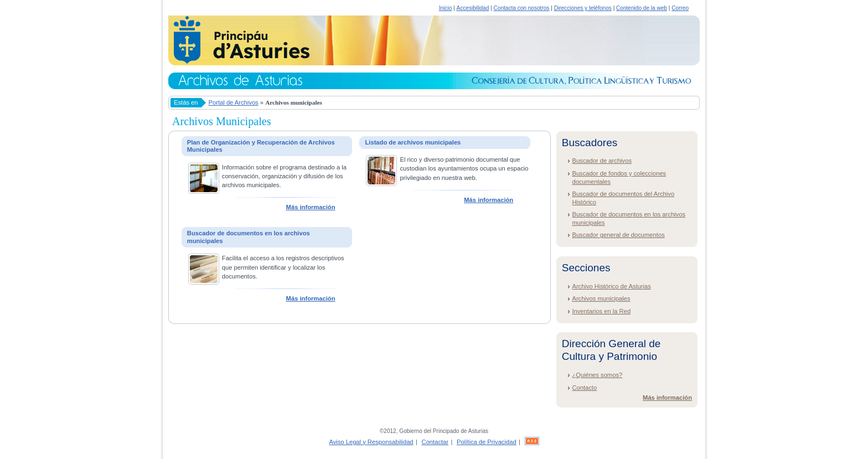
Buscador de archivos (602, 161)
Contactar (435, 442)
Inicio (446, 8)
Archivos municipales (601, 298)
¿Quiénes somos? (597, 375)
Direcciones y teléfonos (583, 8)
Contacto (584, 388)
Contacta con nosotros (522, 8)
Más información (311, 207)
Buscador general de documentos (618, 235)
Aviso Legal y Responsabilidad (371, 442)
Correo (680, 8)
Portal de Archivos (234, 102)
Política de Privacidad (487, 442)
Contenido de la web (642, 8)
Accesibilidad (472, 8)
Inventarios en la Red (601, 311)
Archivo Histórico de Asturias (611, 286)
